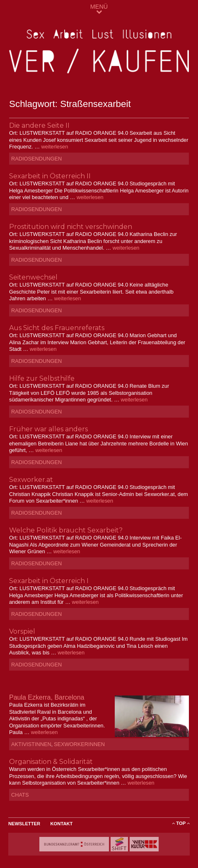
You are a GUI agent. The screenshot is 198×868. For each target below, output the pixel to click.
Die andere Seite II (39, 125)
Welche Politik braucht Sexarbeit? (66, 530)
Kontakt (62, 824)
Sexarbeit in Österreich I (49, 581)
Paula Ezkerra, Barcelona (47, 697)
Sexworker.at (31, 480)
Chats (20, 795)
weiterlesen (55, 147)
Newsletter (24, 824)
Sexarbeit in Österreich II (50, 176)
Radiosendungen (36, 159)
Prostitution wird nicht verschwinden (71, 227)
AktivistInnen (31, 744)
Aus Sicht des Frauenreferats (57, 328)
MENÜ (99, 9)
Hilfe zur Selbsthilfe (42, 378)
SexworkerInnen (79, 744)
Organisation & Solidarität (51, 762)
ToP (181, 823)
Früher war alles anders (48, 429)
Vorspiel (22, 631)
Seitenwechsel (33, 277)
